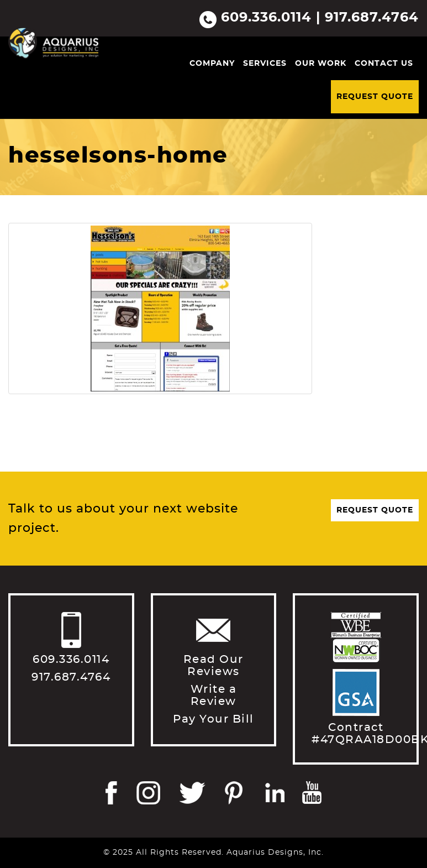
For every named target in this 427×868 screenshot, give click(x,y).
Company (212, 64)
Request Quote (375, 97)
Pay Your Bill (213, 719)
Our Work (321, 64)
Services (265, 64)
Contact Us (384, 64)
